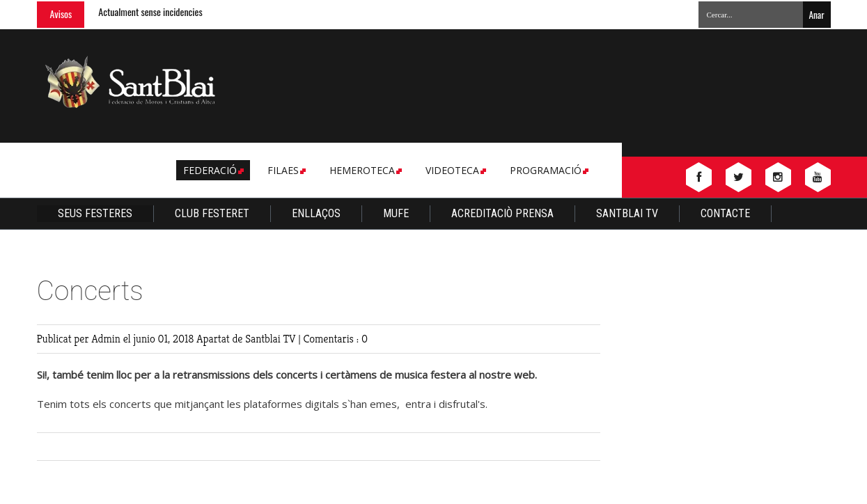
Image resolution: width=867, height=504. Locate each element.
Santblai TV (627, 213)
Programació (548, 170)
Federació (212, 170)
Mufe (396, 213)
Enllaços (316, 213)
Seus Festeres (95, 213)
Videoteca (455, 170)
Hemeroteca (365, 170)
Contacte (725, 213)
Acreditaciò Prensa (502, 213)
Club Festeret (212, 213)
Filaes (286, 170)
